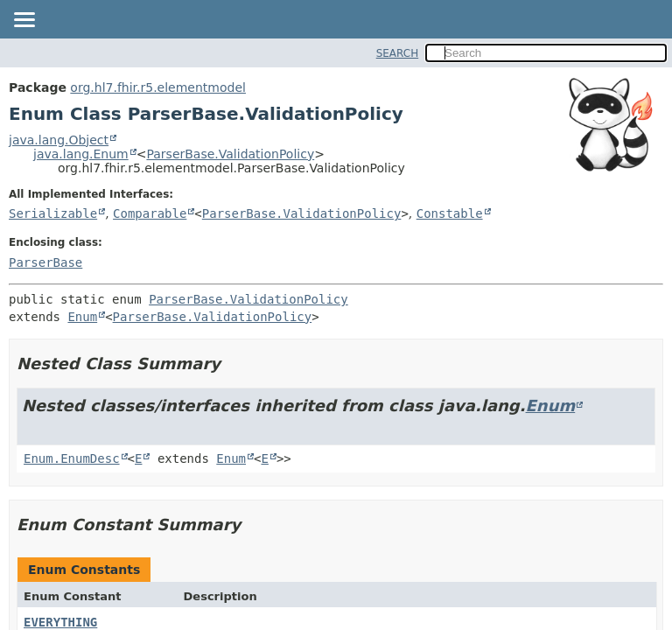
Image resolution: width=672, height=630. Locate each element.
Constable (450, 213)
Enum (82, 317)
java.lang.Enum (81, 154)
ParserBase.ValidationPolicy (230, 154)
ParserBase (45, 262)
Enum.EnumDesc (72, 458)
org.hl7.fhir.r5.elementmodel (158, 87)
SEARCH (398, 53)
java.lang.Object (59, 140)
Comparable (150, 213)
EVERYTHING (60, 622)
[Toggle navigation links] (24, 21)
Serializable (53, 213)
